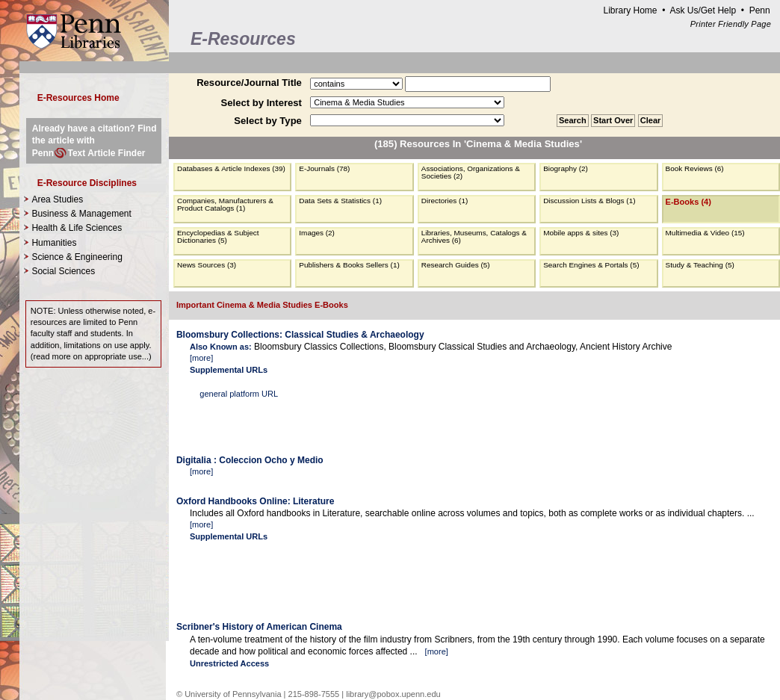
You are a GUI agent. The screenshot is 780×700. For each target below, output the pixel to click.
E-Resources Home (78, 98)
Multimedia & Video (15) (705, 233)
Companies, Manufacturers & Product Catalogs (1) (225, 204)
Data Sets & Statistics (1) (340, 201)
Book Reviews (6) (695, 168)
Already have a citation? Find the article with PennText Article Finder (95, 140)
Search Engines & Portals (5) (591, 265)
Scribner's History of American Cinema (259, 627)
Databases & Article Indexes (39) (231, 168)
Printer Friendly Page (731, 24)
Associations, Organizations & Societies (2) (471, 172)
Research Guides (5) (456, 265)
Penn (760, 10)
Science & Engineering (77, 257)
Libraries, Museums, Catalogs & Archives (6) (474, 236)
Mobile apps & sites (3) (581, 233)
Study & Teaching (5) (700, 265)
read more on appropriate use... (91, 356)
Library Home (630, 10)
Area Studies (57, 199)
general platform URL (239, 394)
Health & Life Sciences (77, 228)
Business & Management (81, 214)
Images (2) (317, 233)
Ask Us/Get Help (703, 10)
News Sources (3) (207, 265)
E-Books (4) (688, 202)
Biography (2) (566, 168)
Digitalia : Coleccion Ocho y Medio (250, 460)
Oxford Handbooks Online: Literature (255, 501)
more (201, 358)
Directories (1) (445, 201)
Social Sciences (63, 271)
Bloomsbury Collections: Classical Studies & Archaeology (300, 335)
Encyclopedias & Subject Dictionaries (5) (218, 236)
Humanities (54, 243)
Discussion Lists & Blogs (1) (589, 201)
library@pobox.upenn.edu (393, 694)
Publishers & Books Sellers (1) (349, 265)
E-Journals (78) (324, 168)
